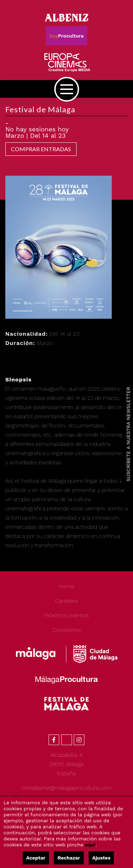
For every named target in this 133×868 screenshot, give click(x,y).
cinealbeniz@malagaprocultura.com (66, 788)
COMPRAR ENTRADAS (41, 149)
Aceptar (36, 858)
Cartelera (67, 601)
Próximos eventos (66, 615)
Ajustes (101, 858)
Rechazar (69, 858)
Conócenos (66, 630)
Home (66, 586)
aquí (90, 845)
